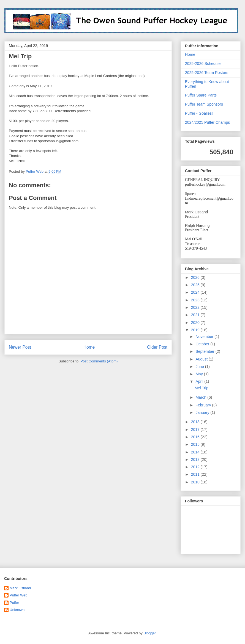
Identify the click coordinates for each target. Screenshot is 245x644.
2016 (196, 437)
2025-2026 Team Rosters (207, 73)
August (202, 359)
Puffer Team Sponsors (204, 104)
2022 (196, 307)
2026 (196, 277)
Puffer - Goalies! (199, 113)
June (200, 367)
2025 (196, 285)
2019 (196, 330)
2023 (196, 300)
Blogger (149, 633)
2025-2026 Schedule (203, 64)
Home (89, 347)
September (205, 351)
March (201, 397)
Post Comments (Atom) (99, 361)
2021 (196, 315)
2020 (196, 323)
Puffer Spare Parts (201, 95)
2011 (196, 474)
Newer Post (20, 347)
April (200, 381)
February (204, 405)
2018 (196, 422)
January (203, 412)
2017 (196, 430)
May (200, 374)
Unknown (17, 610)
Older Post (157, 347)
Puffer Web (19, 595)
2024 (196, 292)
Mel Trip (202, 388)
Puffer (14, 603)
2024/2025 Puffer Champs (207, 122)
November (205, 337)
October (203, 344)
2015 (196, 444)
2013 (196, 459)
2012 (196, 467)
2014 (196, 452)
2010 (196, 482)
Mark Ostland (20, 588)
